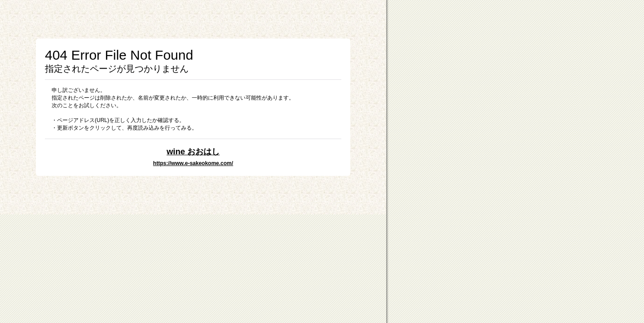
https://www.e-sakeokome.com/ (193, 163)
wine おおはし (193, 151)
